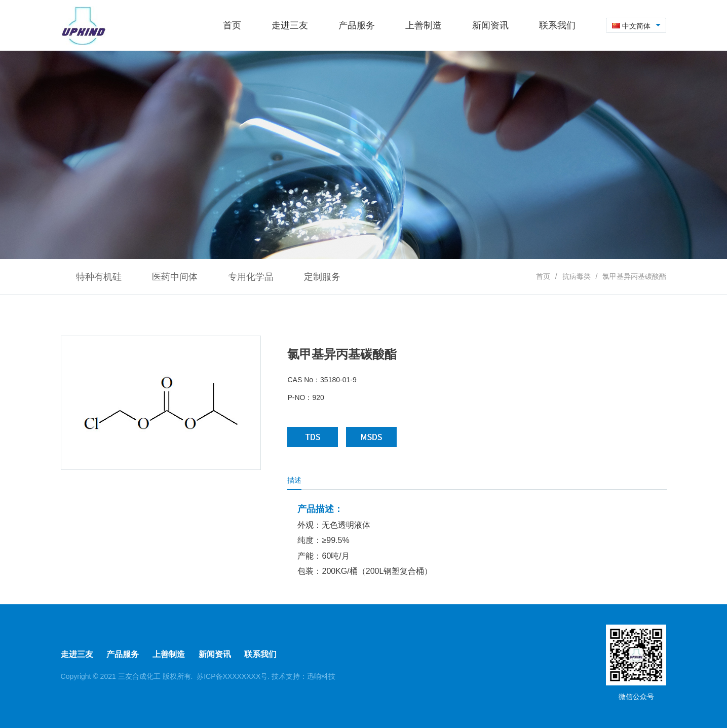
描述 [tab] (294, 480)
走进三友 (77, 654)
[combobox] (636, 26)
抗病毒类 (577, 276)
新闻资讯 (215, 654)
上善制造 (169, 654)
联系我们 (260, 654)
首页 (543, 276)
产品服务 (123, 654)
